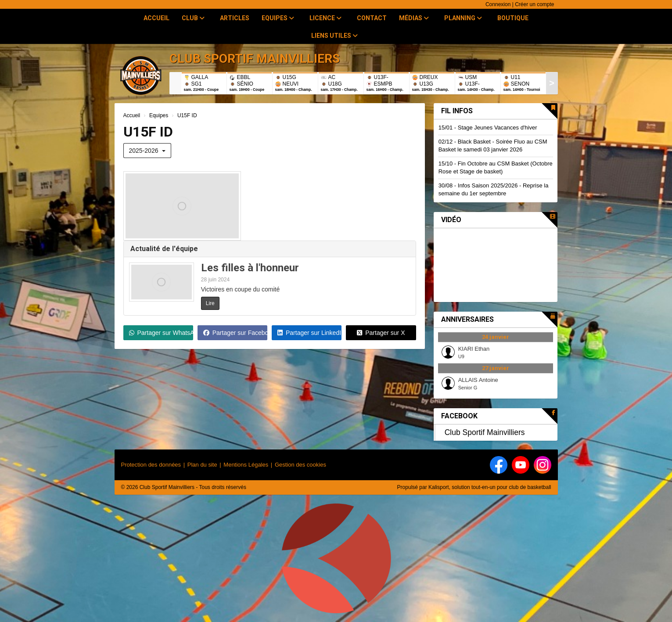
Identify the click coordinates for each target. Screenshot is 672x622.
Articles (235, 18)
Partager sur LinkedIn (309, 333)
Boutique (513, 18)
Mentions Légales (246, 465)
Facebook (459, 416)
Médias (414, 18)
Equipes (278, 18)
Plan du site (202, 465)
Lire (210, 303)
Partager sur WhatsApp (161, 333)
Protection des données (151, 465)
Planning (463, 18)
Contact (372, 18)
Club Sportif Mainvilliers (485, 432)
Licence (325, 18)
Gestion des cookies (300, 465)
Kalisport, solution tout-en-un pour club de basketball (490, 487)
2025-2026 (147, 151)
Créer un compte (534, 4)
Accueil (156, 18)
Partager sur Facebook (235, 333)
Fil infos (457, 111)
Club (193, 18)
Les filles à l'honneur (250, 268)
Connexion (498, 4)
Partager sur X (381, 333)
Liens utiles (334, 36)
